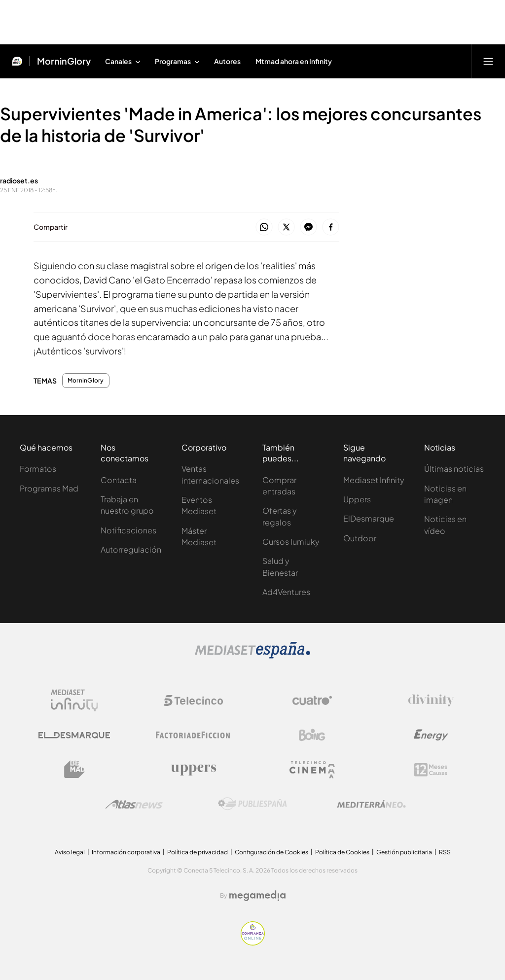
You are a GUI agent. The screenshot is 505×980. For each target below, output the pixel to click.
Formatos (38, 469)
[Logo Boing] (312, 735)
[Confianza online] (253, 943)
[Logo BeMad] (74, 770)
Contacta (119, 480)
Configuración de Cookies (271, 852)
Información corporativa (126, 852)
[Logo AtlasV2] (134, 804)
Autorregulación (131, 549)
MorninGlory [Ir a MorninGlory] (64, 61)
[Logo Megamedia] (257, 896)
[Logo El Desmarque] (74, 735)
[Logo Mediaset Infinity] (74, 700)
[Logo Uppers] (193, 770)
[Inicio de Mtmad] (17, 61)
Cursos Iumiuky (291, 542)
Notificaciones (128, 530)
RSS (445, 852)
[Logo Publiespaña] (252, 804)
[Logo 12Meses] (431, 770)
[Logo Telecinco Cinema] (312, 770)
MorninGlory (86, 381)
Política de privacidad (198, 852)
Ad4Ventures (286, 592)
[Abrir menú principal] (488, 61)
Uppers (357, 499)
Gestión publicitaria (404, 852)
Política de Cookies (342, 852)
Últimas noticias (454, 469)
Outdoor (360, 538)
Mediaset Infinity (374, 480)
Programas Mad (49, 488)
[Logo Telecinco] (193, 700)
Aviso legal (70, 852)
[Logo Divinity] (431, 700)
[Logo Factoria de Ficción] (193, 735)
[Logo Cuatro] (312, 700)
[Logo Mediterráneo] (371, 804)
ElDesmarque (369, 518)
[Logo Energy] (431, 735)
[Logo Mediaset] (252, 656)
